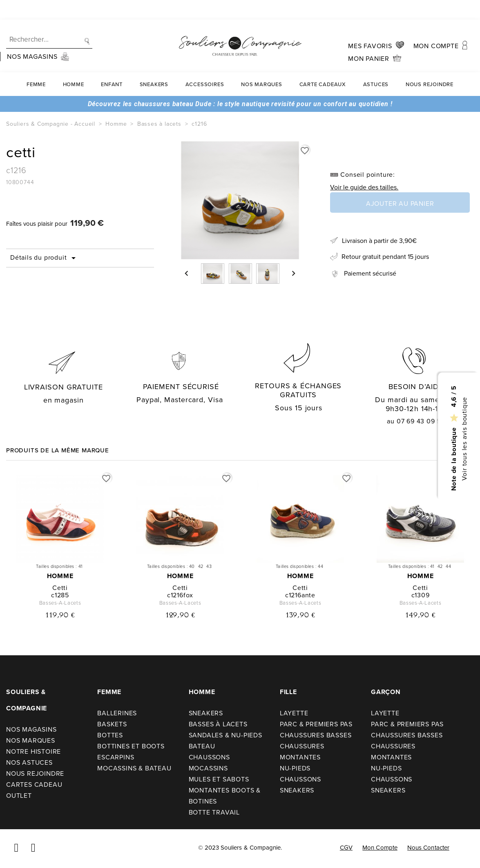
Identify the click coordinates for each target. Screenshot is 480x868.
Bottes (110, 735)
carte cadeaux (323, 65)
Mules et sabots (219, 779)
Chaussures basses (316, 735)
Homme (74, 65)
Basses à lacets (218, 724)
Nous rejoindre (430, 65)
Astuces (376, 65)
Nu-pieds (295, 768)
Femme (36, 65)
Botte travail (214, 812)
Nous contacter (428, 848)
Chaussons (209, 757)
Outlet (19, 796)
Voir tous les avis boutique (464, 439)
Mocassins (208, 768)
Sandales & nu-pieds (225, 735)
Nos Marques (262, 65)
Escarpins (116, 757)
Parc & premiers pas (316, 724)
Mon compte (380, 848)
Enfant (112, 65)
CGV (346, 848)
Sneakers (154, 65)
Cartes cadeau (34, 785)
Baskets (112, 724)
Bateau (202, 746)
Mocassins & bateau (134, 768)
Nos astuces (29, 762)
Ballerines (117, 713)
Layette (294, 713)
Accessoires (205, 65)
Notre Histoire (33, 751)
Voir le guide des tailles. (364, 187)
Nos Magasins (31, 729)
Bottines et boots (131, 746)
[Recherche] (49, 20)
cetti (60, 588)
